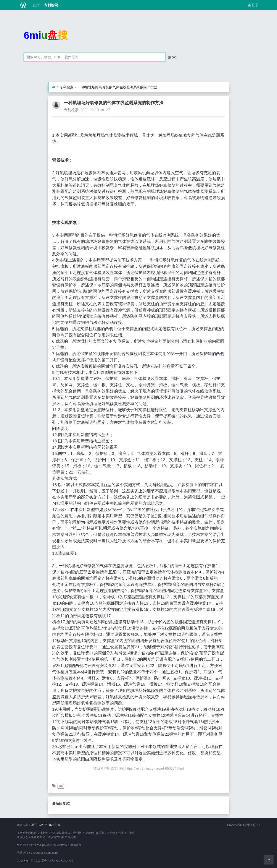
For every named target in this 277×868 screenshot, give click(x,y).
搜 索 (172, 57)
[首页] (54, 87)
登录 (253, 5)
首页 (35, 5)
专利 (61, 786)
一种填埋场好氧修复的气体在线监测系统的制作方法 (118, 87)
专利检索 (50, 5)
